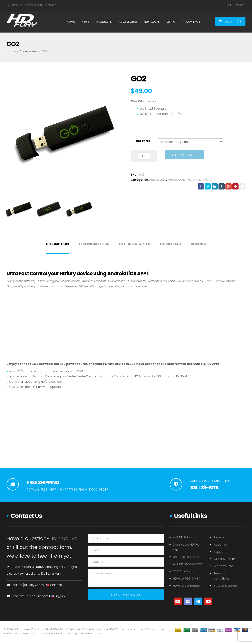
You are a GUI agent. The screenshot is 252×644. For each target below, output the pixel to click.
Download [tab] (171, 244)
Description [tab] (57, 244)
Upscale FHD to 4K (186, 557)
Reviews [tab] (198, 244)
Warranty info (224, 566)
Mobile (172, 180)
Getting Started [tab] (135, 244)
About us (220, 545)
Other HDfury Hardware (195, 180)
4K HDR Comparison (188, 564)
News (86, 22)
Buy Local (152, 22)
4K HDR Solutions (185, 537)
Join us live (64, 538)
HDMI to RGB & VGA (187, 579)
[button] (232, 21)
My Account (15, 5)
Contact (193, 22)
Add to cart (185, 155)
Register (239, 5)
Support (173, 22)
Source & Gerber (226, 586)
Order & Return (224, 559)
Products (104, 22)
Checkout (51, 5)
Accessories (128, 22)
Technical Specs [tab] (94, 244)
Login (229, 5)
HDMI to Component (188, 586)
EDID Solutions (183, 571)
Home (71, 22)
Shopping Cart (33, 5)
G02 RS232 (143, 141)
